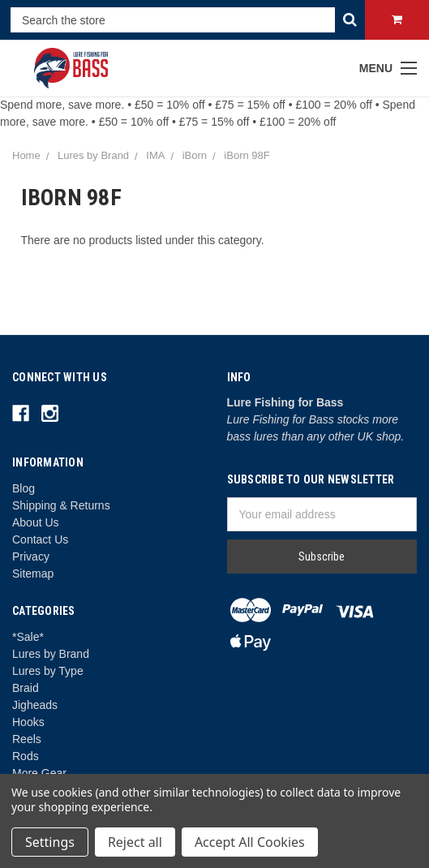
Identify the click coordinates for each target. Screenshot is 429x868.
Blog (24, 488)
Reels (27, 739)
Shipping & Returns (61, 505)
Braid (26, 688)
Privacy (31, 556)
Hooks (28, 722)
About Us (36, 522)
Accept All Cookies (250, 842)
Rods (26, 756)
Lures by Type (48, 671)
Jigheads (35, 705)
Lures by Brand (51, 654)
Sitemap (33, 574)
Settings (50, 842)
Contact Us (40, 539)
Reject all (135, 842)
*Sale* (28, 637)
